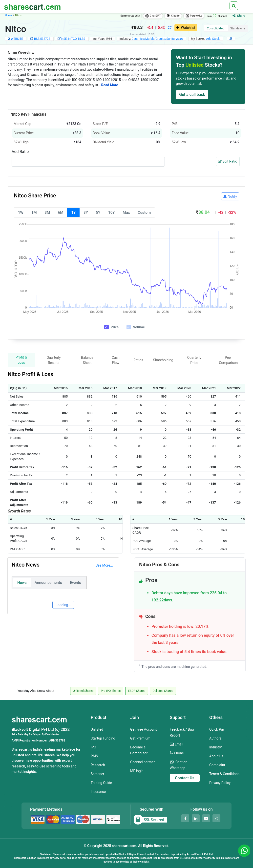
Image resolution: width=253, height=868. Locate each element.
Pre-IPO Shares (111, 691)
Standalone (238, 28)
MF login (137, 771)
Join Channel (217, 16)
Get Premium (140, 738)
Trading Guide (101, 783)
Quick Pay (217, 729)
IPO (93, 747)
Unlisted (97, 729)
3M (47, 212)
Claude (173, 16)
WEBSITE (17, 39)
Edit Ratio (228, 161)
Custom (144, 212)
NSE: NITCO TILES (74, 39)
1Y (73, 212)
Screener (97, 774)
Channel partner (142, 762)
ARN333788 (57, 741)
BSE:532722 (42, 39)
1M (34, 212)
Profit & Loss (21, 360)
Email (179, 744)
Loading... (63, 605)
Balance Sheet (87, 360)
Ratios (138, 360)
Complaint (217, 765)
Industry (215, 747)
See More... (104, 565)
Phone (179, 753)
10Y (111, 212)
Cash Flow (116, 360)
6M (61, 212)
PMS (94, 756)
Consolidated (216, 28)
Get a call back (192, 95)
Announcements (48, 583)
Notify (230, 196)
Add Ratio (20, 152)
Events (75, 583)
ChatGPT (153, 16)
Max (126, 212)
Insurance (98, 792)
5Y (98, 212)
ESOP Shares (137, 691)
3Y (86, 212)
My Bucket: (206, 39)
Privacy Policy (220, 783)
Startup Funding (103, 738)
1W (21, 212)
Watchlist (186, 28)
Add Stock (213, 39)
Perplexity (194, 16)
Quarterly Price (194, 360)
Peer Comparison (228, 360)
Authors (215, 738)
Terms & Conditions (224, 774)
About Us (216, 756)
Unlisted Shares (83, 691)
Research (98, 765)
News (22, 583)
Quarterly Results (54, 360)
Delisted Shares (163, 691)
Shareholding (163, 360)
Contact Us (185, 778)
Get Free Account (143, 729)
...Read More (108, 85)
